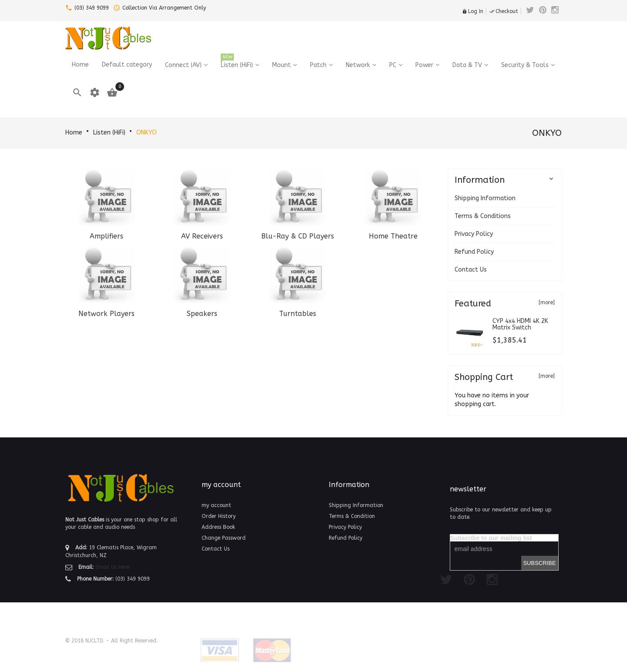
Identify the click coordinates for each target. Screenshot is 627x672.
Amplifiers (106, 236)
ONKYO (147, 133)
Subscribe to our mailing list (491, 538)
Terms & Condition (352, 516)
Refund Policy (474, 252)
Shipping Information (485, 198)
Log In (473, 11)
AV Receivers (202, 236)
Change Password (224, 538)
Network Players (106, 314)
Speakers (202, 314)
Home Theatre (393, 236)
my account (216, 505)
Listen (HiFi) (109, 133)
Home (74, 133)
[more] (547, 302)
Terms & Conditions (483, 216)
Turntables (298, 314)
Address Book (218, 527)
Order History (219, 516)
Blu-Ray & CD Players (298, 236)
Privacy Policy (474, 234)
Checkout (504, 11)
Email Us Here (112, 567)
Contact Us (471, 270)
